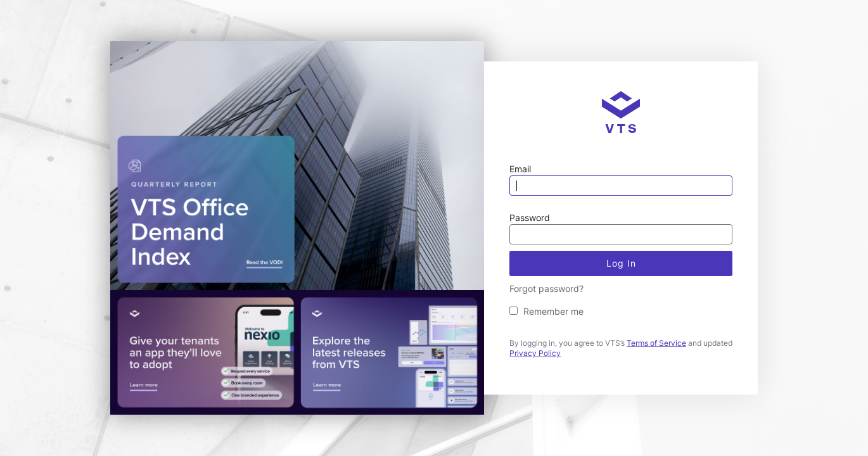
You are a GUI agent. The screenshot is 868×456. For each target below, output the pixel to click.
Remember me (553, 311)
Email (520, 169)
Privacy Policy (535, 353)
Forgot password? (546, 288)
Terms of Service (656, 343)
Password (530, 218)
